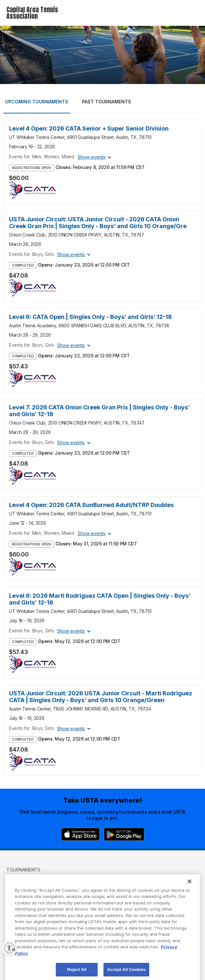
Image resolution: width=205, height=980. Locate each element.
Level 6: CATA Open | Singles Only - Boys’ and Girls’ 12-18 (90, 317)
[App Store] (80, 834)
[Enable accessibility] (9, 948)
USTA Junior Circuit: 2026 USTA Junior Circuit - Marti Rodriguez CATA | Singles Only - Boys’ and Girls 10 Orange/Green (101, 697)
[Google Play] (124, 834)
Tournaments (23, 870)
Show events (92, 157)
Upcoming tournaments (37, 102)
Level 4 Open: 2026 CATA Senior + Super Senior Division (89, 128)
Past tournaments (107, 102)
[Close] (190, 890)
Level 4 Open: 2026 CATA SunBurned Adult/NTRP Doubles (91, 505)
